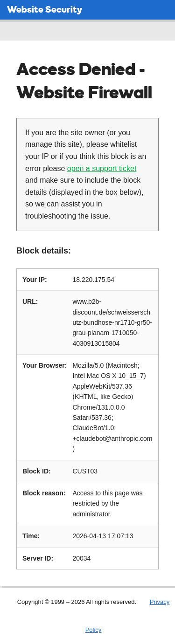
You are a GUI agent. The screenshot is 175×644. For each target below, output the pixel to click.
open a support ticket (102, 168)
